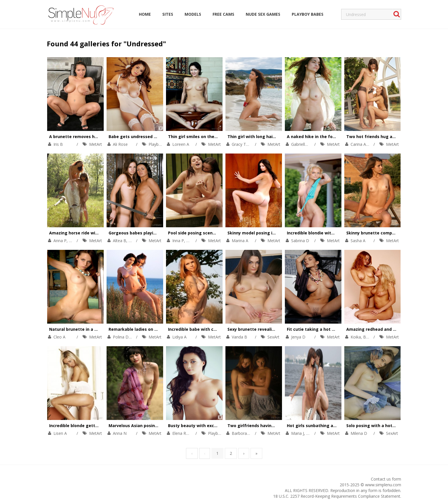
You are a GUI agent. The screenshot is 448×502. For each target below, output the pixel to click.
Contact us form (386, 479)
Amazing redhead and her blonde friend (387, 329)
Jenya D (298, 337)
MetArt (96, 144)
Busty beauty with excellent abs (201, 426)
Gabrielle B (301, 144)
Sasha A (358, 241)
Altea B (120, 241)
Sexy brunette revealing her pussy (263, 329)
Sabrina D (300, 241)
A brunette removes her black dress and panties (99, 137)
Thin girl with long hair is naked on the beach (274, 137)
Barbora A (241, 433)
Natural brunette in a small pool (82, 329)
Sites (168, 14)
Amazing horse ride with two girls (84, 233)
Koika (356, 337)
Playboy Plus (160, 144)
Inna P (178, 241)
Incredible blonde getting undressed (87, 426)
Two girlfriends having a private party (267, 426)
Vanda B (239, 337)
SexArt (273, 337)
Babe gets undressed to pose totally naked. (154, 137)
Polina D (121, 337)
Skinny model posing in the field (260, 233)
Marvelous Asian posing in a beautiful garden (156, 426)
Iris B (58, 144)
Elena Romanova (188, 433)
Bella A (370, 337)
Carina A (358, 144)
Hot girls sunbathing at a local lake (323, 426)
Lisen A (60, 433)
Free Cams (223, 14)
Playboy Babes (308, 14)
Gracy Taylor (243, 144)
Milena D (359, 433)
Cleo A (59, 337)
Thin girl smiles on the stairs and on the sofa (215, 137)
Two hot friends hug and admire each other (392, 137)
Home (145, 14)
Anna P (60, 241)
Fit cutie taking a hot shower (317, 329)
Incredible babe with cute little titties (207, 329)
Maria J (298, 433)
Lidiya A (179, 337)
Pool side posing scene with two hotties (209, 233)
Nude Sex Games (263, 14)
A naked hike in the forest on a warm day (330, 137)
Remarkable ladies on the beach (142, 329)
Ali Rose (120, 144)
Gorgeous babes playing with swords (147, 233)
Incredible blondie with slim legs (320, 233)
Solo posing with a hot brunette (379, 426)
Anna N (120, 433)
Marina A (240, 241)
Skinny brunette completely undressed (386, 233)
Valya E (313, 433)
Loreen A (181, 144)
